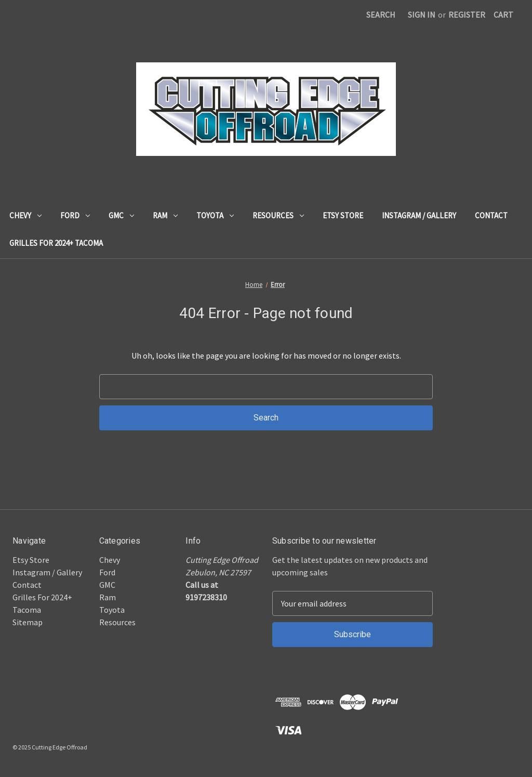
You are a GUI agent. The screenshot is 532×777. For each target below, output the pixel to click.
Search (381, 15)
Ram (165, 215)
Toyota (215, 215)
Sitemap (28, 622)
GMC (121, 215)
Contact (491, 215)
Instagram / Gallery (419, 215)
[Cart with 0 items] (503, 15)
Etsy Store (343, 215)
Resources (278, 215)
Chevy (25, 215)
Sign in (422, 15)
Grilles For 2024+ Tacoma (56, 243)
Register (467, 15)
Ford (75, 215)
